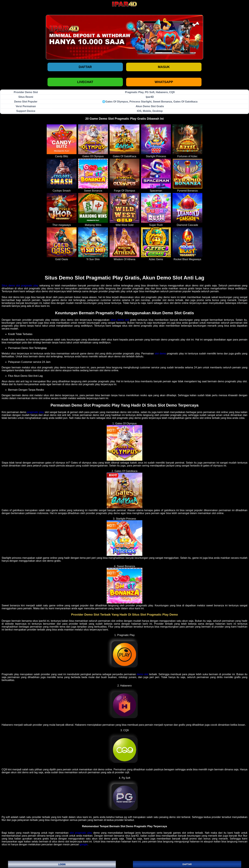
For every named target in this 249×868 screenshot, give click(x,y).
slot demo (160, 354)
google (84, 844)
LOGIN (62, 864)
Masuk (164, 67)
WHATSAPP (164, 82)
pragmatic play (36, 412)
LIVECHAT (85, 82)
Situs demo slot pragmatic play (20, 286)
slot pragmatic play (81, 833)
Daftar (85, 67)
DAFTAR (187, 864)
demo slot (142, 674)
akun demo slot (120, 320)
